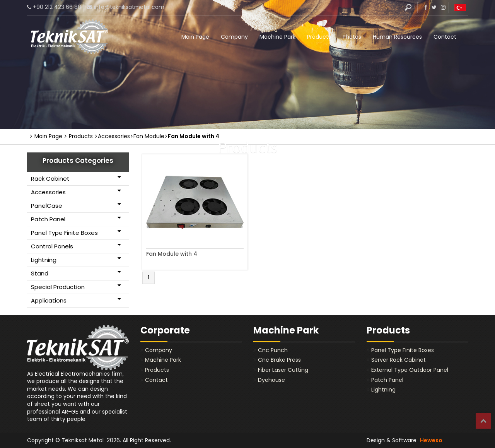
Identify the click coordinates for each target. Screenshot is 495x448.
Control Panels (76, 246)
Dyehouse (271, 380)
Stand (76, 273)
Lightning (76, 260)
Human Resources (397, 37)
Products (319, 37)
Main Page (195, 37)
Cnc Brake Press (279, 360)
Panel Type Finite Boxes (76, 233)
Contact (445, 37)
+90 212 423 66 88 (57, 7)
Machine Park (277, 37)
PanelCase (76, 205)
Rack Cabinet (76, 178)
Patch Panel (76, 219)
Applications (76, 300)
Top (483, 421)
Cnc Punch (273, 350)
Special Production (76, 287)
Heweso (431, 440)
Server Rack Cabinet (399, 360)
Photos (352, 37)
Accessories (76, 192)
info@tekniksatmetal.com (129, 7)
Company (234, 37)
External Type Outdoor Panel (410, 370)
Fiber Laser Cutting (283, 370)
